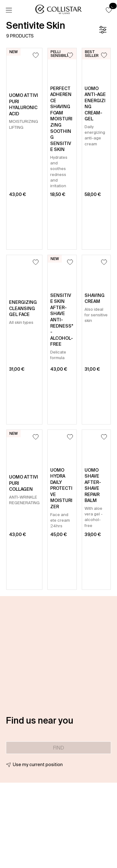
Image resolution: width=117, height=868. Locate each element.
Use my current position (38, 765)
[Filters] (103, 30)
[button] (109, 10)
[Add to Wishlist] (36, 55)
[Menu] (9, 10)
